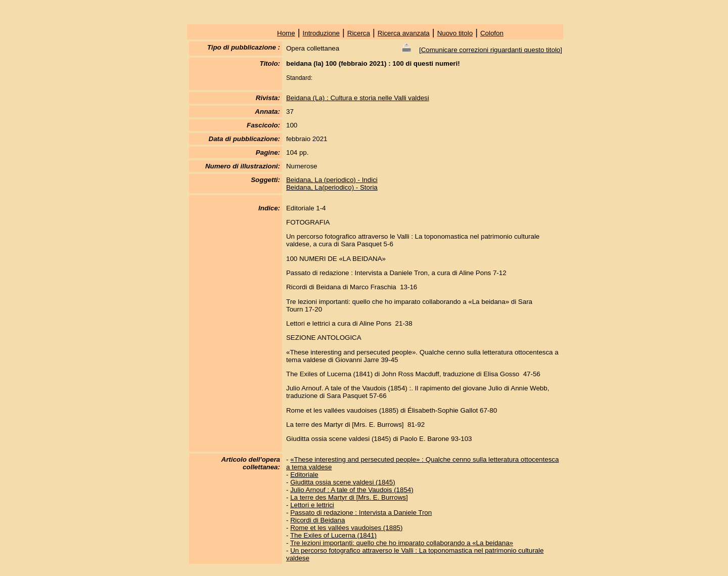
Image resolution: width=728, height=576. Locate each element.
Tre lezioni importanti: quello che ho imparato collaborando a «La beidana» (402, 543)
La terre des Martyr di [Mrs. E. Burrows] (349, 497)
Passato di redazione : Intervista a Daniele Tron (361, 513)
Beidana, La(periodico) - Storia (332, 187)
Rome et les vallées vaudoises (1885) (346, 528)
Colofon (492, 33)
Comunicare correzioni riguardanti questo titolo (491, 50)
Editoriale (304, 475)
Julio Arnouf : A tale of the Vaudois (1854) (352, 490)
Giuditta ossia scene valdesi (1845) (343, 482)
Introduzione (321, 33)
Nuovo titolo (455, 33)
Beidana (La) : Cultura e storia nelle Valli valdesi (358, 98)
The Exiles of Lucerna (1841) (333, 535)
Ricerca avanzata (404, 33)
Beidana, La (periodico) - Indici (332, 180)
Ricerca (359, 33)
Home (286, 33)
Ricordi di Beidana (317, 520)
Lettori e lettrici (312, 505)
